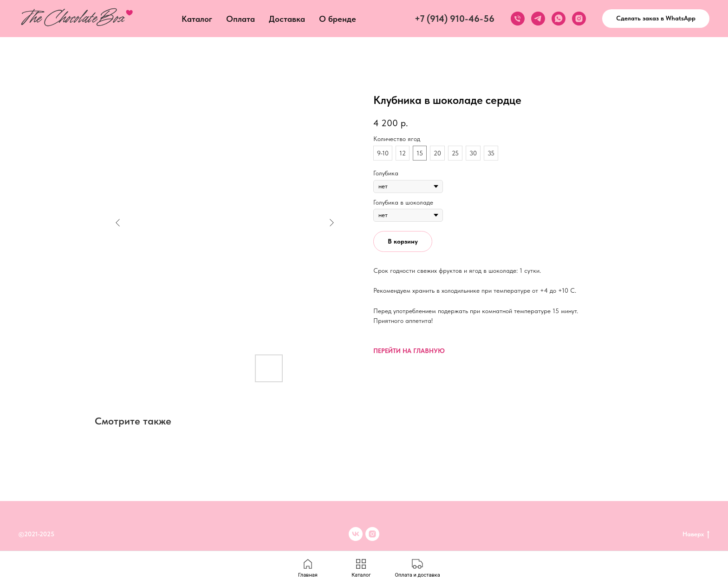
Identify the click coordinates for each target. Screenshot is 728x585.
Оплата (240, 19)
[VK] (356, 534)
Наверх (696, 534)
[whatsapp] (559, 19)
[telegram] (538, 19)
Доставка (287, 19)
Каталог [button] (197, 19)
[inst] (372, 534)
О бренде (338, 19)
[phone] (518, 19)
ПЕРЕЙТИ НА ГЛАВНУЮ (409, 351)
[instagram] (579, 19)
